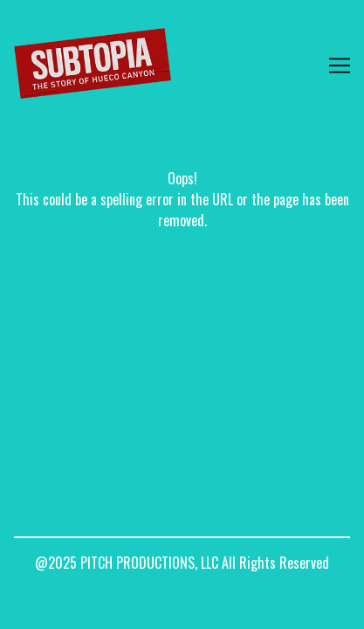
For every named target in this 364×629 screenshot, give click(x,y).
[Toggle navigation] (340, 66)
